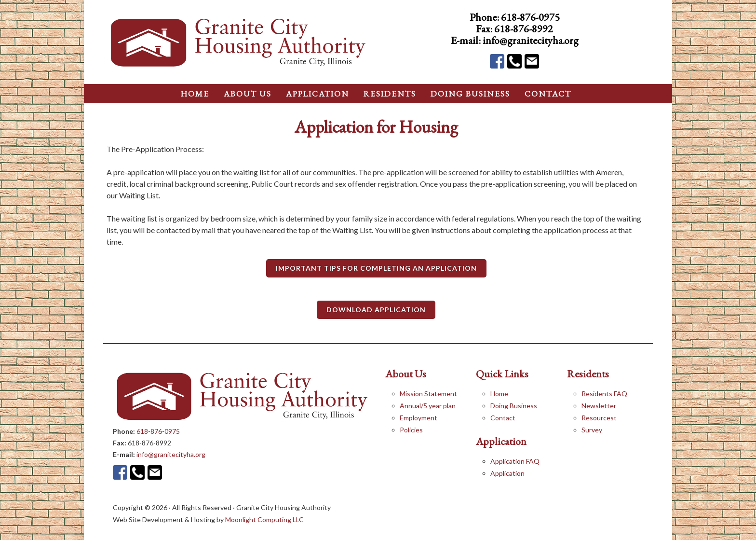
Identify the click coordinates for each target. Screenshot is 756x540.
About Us (248, 94)
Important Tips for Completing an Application (376, 268)
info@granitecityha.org (531, 40)
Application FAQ (515, 461)
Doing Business (514, 406)
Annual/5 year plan (428, 406)
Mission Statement (428, 394)
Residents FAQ (604, 394)
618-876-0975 (530, 17)
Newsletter (599, 406)
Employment (418, 418)
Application (507, 473)
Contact (503, 418)
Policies (411, 430)
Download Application (376, 310)
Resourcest (599, 418)
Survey (592, 430)
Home (499, 394)
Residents (390, 94)
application (317, 94)
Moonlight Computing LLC (264, 519)
